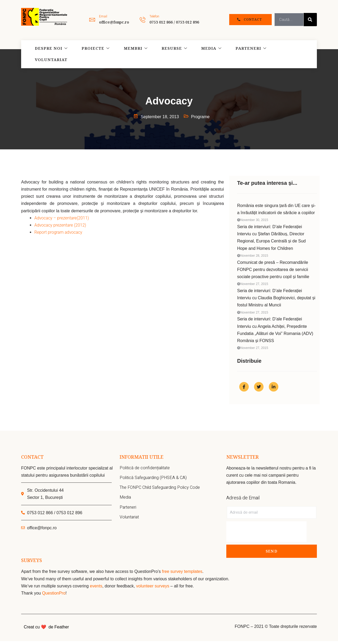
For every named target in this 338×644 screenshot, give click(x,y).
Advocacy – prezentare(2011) (62, 218)
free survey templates (182, 574)
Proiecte (91, 54)
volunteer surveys (153, 589)
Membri (129, 54)
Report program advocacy (58, 232)
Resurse (165, 54)
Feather (62, 630)
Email (103, 16)
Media (200, 54)
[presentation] (266, 535)
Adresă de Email (243, 501)
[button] (250, 20)
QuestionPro (54, 596)
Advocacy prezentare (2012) (60, 225)
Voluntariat (281, 54)
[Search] (310, 20)
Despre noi (49, 54)
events (96, 589)
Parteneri (238, 54)
